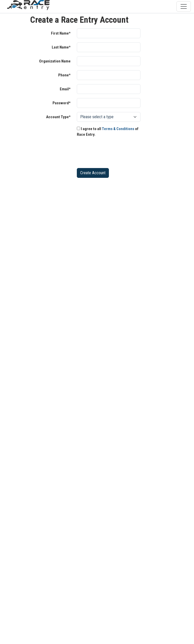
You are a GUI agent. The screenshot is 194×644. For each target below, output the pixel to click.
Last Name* (61, 47)
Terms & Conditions (118, 129)
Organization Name (55, 61)
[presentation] (116, 154)
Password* (62, 103)
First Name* (61, 33)
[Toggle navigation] (184, 6)
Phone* (64, 75)
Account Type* (58, 117)
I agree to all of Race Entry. (108, 132)
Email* (65, 89)
